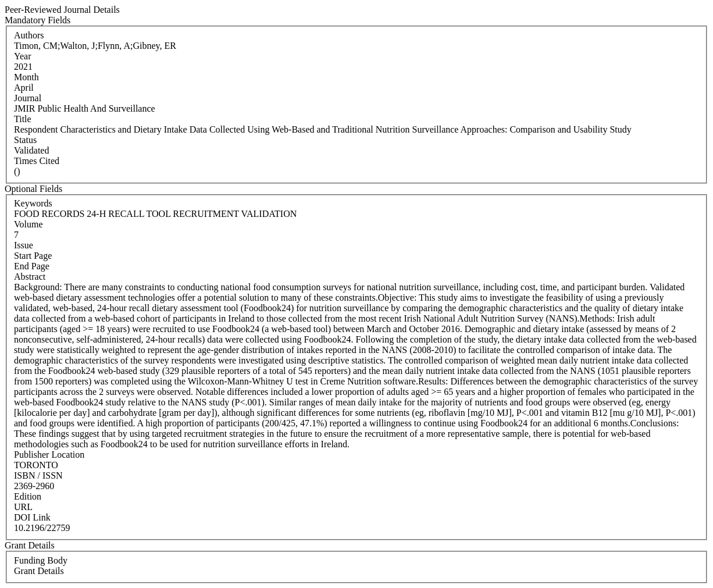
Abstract (30, 277)
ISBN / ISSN (38, 475)
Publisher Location (49, 455)
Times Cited (37, 161)
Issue (24, 245)
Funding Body (41, 560)
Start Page (33, 256)
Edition (28, 496)
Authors (29, 35)
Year (22, 56)
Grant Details (39, 571)
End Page (32, 266)
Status (25, 140)
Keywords (33, 203)
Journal (28, 98)
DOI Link (32, 517)
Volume (28, 224)
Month (26, 77)
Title (23, 119)
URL (23, 507)
